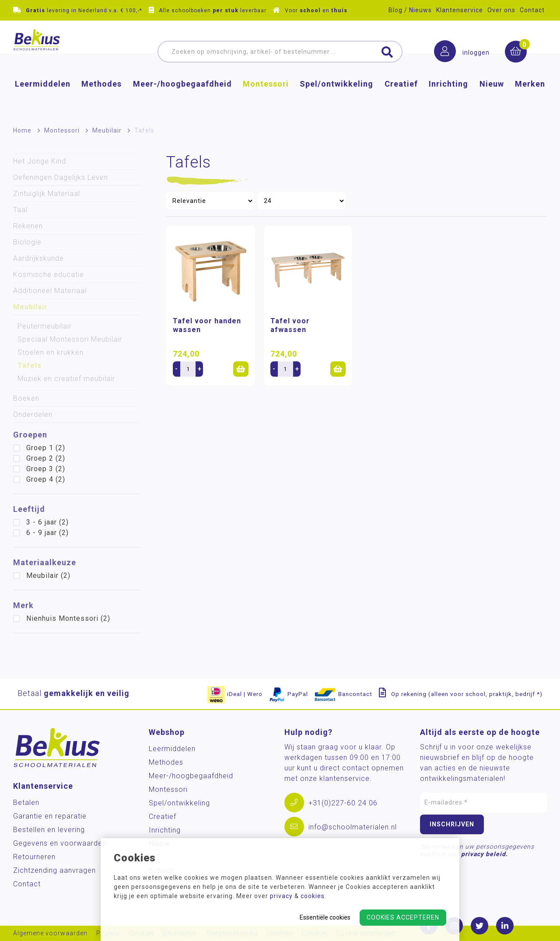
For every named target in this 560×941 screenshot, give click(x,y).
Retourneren (34, 857)
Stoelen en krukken (51, 352)
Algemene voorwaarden (50, 933)
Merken (530, 99)
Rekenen (28, 226)
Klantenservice (460, 10)
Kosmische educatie (49, 275)
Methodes (101, 99)
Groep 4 (46, 479)
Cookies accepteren (403, 917)
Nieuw (492, 99)
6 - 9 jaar (47, 533)
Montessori (266, 99)
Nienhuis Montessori (68, 618)
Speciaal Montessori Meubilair (70, 339)
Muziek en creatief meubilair (66, 379)
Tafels (30, 366)
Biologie (27, 242)
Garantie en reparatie (50, 816)
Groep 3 (46, 469)
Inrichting (448, 99)
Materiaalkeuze (45, 562)
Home (22, 130)
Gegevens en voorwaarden (60, 843)
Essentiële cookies (325, 917)
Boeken (26, 398)
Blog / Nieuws (410, 10)
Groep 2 (46, 458)
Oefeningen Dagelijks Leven (61, 177)
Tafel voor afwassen (290, 325)
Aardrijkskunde (38, 258)
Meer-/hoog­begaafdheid (182, 99)
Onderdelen (33, 415)
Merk (23, 605)
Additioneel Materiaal (50, 291)
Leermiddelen (43, 99)
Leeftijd (29, 509)
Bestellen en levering (49, 830)
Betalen (26, 803)
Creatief (401, 99)
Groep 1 (46, 448)
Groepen (30, 435)
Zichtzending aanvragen (54, 870)
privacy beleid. (485, 854)
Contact (532, 10)
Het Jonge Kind (40, 161)
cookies (313, 896)
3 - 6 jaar (47, 522)
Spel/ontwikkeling (336, 99)
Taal (20, 210)
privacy (281, 896)
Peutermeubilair (45, 326)
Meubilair (107, 130)
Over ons (501, 10)
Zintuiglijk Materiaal (47, 194)
